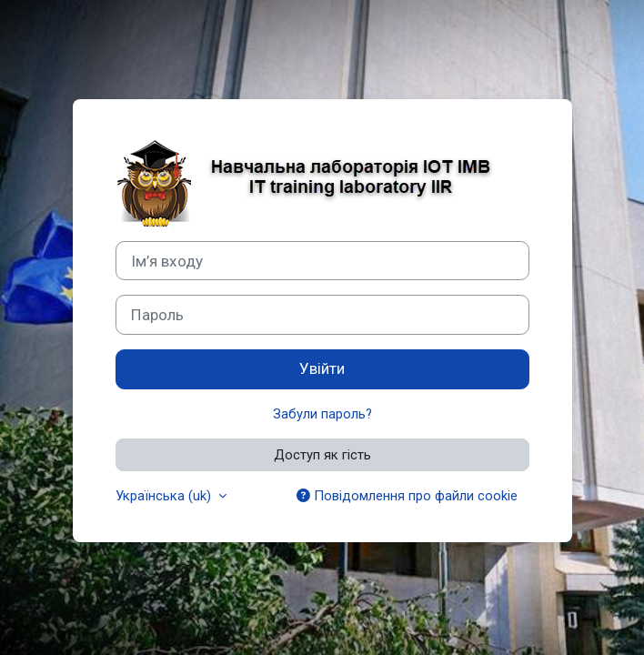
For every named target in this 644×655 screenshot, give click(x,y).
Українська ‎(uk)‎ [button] (165, 496)
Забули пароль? (322, 414)
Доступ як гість (322, 455)
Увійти (322, 368)
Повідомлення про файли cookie (407, 496)
